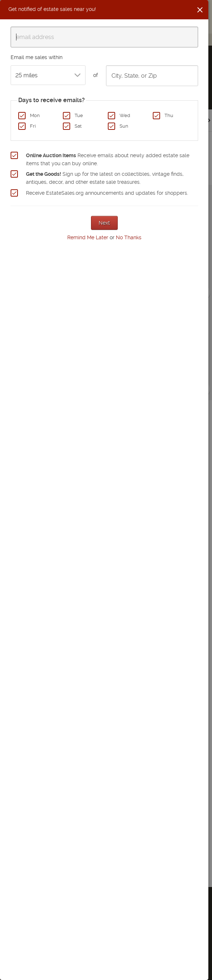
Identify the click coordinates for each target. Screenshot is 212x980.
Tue (79, 115)
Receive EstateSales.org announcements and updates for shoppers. (107, 193)
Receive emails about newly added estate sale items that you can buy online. (108, 159)
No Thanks (129, 237)
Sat (78, 126)
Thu (169, 115)
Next (104, 223)
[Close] (200, 10)
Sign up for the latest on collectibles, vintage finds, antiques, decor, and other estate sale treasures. (105, 178)
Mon (35, 115)
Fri (33, 126)
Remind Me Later (88, 237)
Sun (124, 126)
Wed (125, 115)
